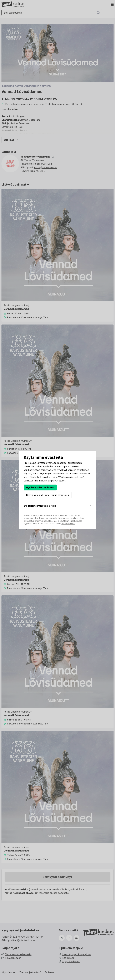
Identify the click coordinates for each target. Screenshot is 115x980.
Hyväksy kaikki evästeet (40, 487)
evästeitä (51, 463)
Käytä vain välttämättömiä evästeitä (48, 495)
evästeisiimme (68, 524)
